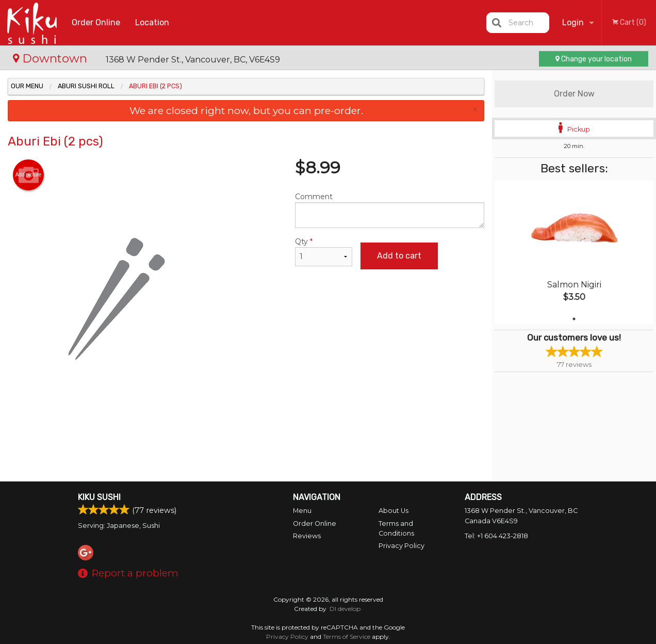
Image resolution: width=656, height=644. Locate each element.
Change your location (594, 59)
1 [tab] (574, 319)
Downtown (52, 58)
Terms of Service (347, 637)
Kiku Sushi (99, 497)
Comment (390, 210)
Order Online (96, 22)
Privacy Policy (401, 546)
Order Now (574, 94)
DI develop (345, 609)
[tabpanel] (574, 252)
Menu (302, 511)
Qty (324, 252)
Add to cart (399, 256)
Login (573, 22)
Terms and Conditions (396, 528)
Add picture (29, 175)
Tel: (496, 536)
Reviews (307, 536)
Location (152, 22)
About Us (393, 511)
